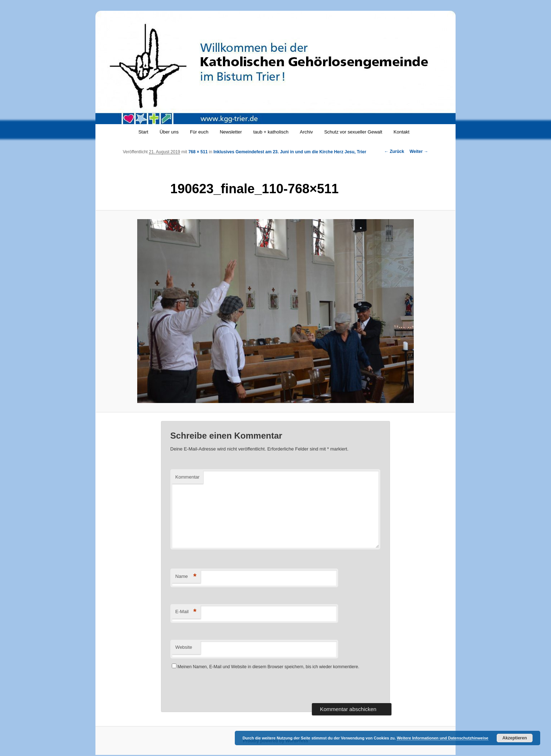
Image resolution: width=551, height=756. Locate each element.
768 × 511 (198, 152)
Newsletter (231, 132)
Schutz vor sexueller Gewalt (353, 132)
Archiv (306, 132)
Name (186, 577)
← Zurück (394, 151)
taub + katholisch (271, 132)
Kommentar (187, 477)
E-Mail (186, 612)
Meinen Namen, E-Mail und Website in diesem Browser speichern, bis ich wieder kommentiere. (268, 667)
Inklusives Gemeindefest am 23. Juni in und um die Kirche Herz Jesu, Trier (290, 152)
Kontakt (402, 132)
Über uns (169, 132)
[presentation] (225, 689)
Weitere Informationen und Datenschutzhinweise (443, 738)
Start (143, 132)
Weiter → (419, 151)
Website (184, 647)
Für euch (199, 132)
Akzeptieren (515, 738)
